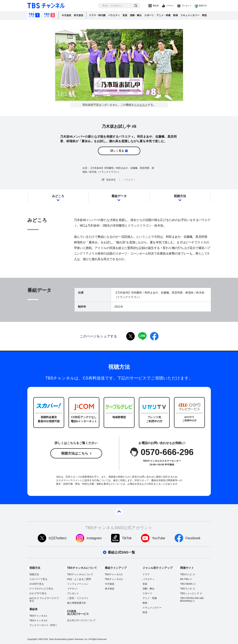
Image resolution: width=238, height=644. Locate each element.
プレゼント (187, 6)
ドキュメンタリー (190, 15)
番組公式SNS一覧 (121, 552)
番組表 (156, 6)
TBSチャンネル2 (49, 15)
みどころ (58, 196)
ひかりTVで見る (38, 593)
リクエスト (141, 105)
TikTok (127, 538)
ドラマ (146, 574)
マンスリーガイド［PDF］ (44, 625)
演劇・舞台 (136, 15)
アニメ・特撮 (163, 15)
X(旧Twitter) (58, 538)
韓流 (204, 15)
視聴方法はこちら (75, 453)
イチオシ (170, 6)
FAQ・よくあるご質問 (79, 579)
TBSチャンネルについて (80, 574)
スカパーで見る (38, 579)
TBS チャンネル (46, 6)
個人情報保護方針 (77, 603)
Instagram (94, 538)
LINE (142, 336)
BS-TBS (185, 579)
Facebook (193, 538)
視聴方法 (203, 6)
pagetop (119, 511)
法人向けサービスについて (81, 620)
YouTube (159, 538)
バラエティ (114, 15)
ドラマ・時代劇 (97, 15)
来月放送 (78, 15)
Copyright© (32, 639)
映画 (175, 15)
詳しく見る (117, 151)
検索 (136, 6)
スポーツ (149, 15)
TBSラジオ (186, 589)
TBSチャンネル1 (34, 15)
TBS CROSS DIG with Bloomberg (192, 599)
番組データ (119, 196)
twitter (130, 336)
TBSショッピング (190, 593)
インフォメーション (78, 584)
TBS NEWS (186, 584)
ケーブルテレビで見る (41, 589)
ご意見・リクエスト (78, 598)
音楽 (125, 15)
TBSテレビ (186, 574)
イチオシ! (72, 589)
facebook (154, 336)
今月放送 (66, 15)
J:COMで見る (37, 584)
